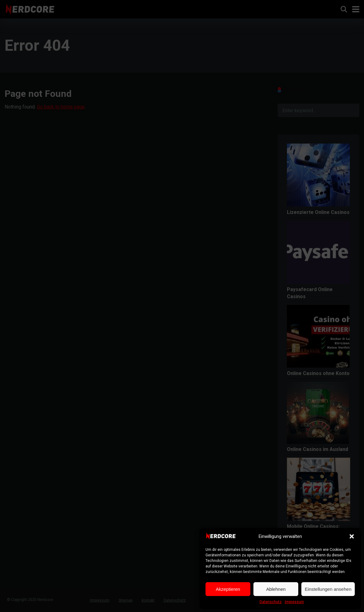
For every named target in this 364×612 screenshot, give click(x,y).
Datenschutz (271, 602)
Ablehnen (276, 589)
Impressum (294, 602)
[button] (352, 536)
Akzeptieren (228, 589)
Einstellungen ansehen (328, 589)
